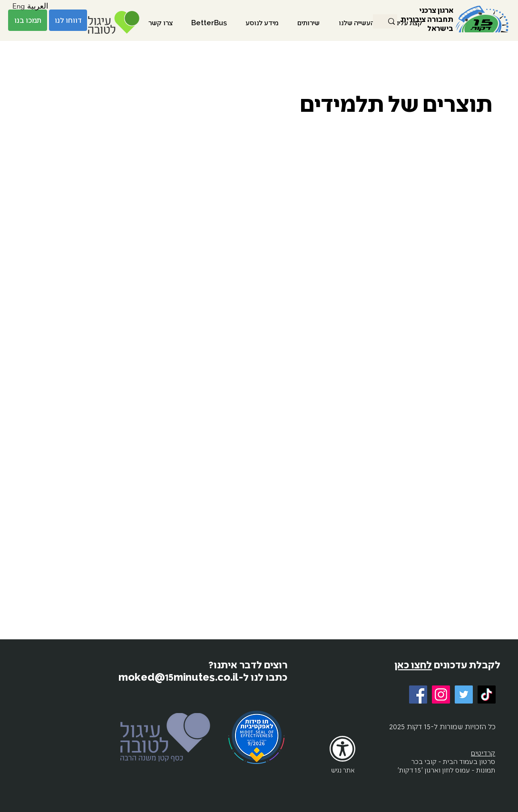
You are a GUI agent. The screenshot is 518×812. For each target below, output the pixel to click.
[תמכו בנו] (28, 20)
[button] (357, 22)
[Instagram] (441, 695)
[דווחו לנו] (68, 20)
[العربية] (38, 6)
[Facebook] (418, 695)
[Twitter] (464, 695)
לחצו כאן (413, 664)
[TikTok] (487, 695)
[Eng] (19, 6)
